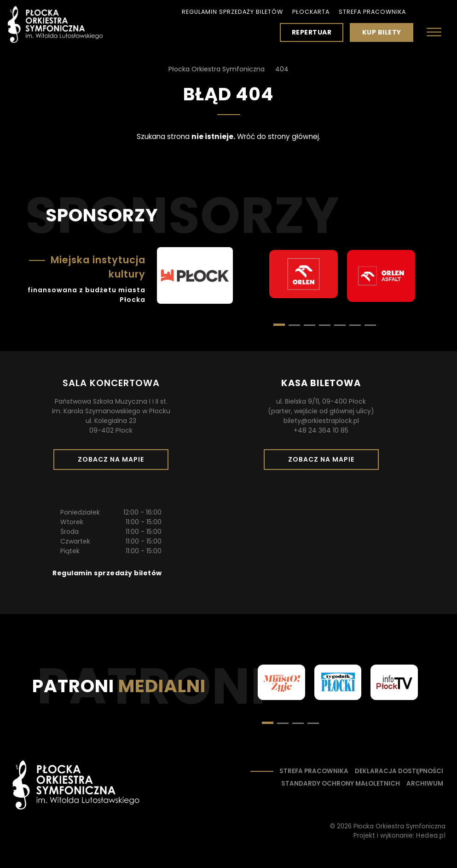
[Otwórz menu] (434, 32)
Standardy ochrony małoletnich (341, 784)
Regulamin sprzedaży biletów (232, 12)
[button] (294, 325)
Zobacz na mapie (114, 462)
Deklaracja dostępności (399, 771)
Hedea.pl (431, 836)
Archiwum (425, 784)
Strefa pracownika (372, 12)
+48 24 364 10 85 (321, 430)
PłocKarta (311, 12)
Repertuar (312, 32)
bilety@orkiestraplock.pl (321, 421)
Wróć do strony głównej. (279, 136)
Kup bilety (385, 35)
